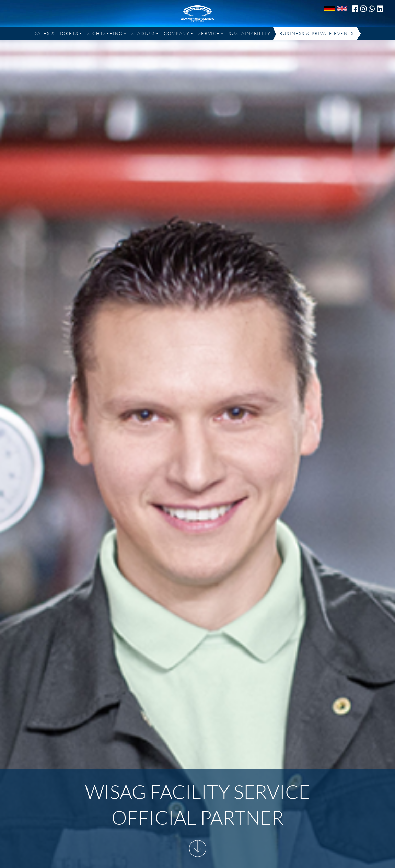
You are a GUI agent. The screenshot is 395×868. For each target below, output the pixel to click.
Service (209, 33)
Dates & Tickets (56, 33)
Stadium (143, 33)
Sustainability (249, 33)
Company (177, 33)
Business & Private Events (317, 33)
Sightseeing (105, 33)
